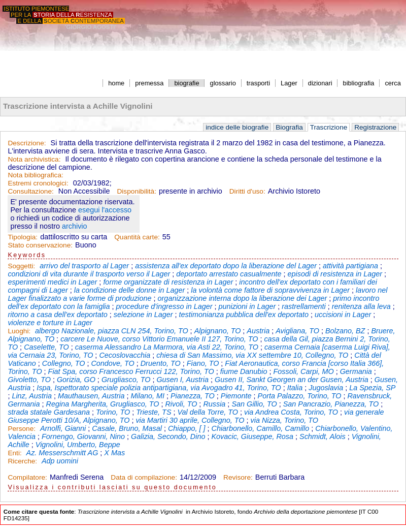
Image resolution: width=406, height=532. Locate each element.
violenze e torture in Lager (50, 323)
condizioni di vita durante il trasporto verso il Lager (89, 274)
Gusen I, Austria (182, 380)
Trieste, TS (154, 412)
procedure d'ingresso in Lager (164, 306)
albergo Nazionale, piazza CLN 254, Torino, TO (112, 331)
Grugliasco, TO (126, 380)
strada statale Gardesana (49, 412)
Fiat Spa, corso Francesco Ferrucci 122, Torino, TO (131, 371)
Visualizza (28, 487)
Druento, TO (161, 363)
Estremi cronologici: (38, 183)
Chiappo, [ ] (187, 428)
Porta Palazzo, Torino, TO (300, 396)
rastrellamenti (303, 306)
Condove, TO (112, 363)
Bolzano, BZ (345, 331)
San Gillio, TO (254, 404)
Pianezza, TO (193, 396)
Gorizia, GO (76, 380)
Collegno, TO (64, 363)
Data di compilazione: (144, 477)
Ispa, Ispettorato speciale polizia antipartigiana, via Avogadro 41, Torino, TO (159, 388)
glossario (223, 83)
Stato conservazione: (40, 245)
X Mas (114, 453)
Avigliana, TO (297, 331)
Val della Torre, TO (207, 412)
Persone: (23, 429)
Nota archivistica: (34, 159)
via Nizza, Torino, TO (284, 420)
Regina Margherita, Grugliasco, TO (103, 404)
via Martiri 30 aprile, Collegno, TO (190, 420)
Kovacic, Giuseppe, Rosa (252, 436)
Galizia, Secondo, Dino (168, 436)
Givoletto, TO (29, 380)
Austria (258, 331)
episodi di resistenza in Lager (335, 274)
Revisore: (238, 477)
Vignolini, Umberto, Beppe (78, 445)
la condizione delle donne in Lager (129, 290)
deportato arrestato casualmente (229, 274)
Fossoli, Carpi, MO (304, 371)
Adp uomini (60, 461)
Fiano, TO (203, 363)
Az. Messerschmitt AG (62, 453)
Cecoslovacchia (125, 355)
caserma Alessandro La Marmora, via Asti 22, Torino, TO (167, 347)
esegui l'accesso (105, 210)
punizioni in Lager (247, 306)
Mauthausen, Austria (91, 396)
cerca (393, 83)
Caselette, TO (46, 347)
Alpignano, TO (218, 331)
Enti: (15, 453)
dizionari (320, 83)
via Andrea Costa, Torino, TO (291, 412)
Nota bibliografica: (35, 175)
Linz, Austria (32, 396)
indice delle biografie (237, 127)
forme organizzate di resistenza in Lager (168, 282)
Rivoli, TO (181, 404)
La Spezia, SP (372, 388)
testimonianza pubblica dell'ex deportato (244, 315)
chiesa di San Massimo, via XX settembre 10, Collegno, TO (252, 355)
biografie (187, 83)
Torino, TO (113, 412)
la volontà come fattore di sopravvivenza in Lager (270, 290)
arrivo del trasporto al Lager (84, 266)
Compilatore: (27, 477)
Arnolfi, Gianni (63, 428)
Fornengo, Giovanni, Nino (83, 436)
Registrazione (375, 127)
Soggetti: (22, 266)
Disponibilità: (137, 191)
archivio (75, 226)
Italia (295, 388)
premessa (149, 83)
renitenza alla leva (361, 306)
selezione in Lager (143, 315)
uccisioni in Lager (343, 315)
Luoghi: (20, 331)
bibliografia (359, 83)
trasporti (258, 83)
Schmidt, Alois (323, 436)
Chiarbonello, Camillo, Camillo (261, 428)
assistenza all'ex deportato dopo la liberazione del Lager (226, 266)
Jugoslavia (326, 388)
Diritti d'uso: (247, 191)
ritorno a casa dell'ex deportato (57, 315)
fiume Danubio (244, 371)
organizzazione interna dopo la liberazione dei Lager (243, 298)
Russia (214, 404)
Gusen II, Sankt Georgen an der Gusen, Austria (292, 380)
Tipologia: (23, 237)
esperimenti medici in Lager (52, 282)
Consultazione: (30, 191)
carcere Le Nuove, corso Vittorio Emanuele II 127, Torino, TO (159, 339)
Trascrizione (329, 127)
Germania (356, 371)
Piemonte (236, 396)
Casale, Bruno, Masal (127, 428)
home (116, 83)
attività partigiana (350, 266)
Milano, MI (148, 396)
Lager (289, 83)
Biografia (289, 127)
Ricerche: (23, 461)
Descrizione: (27, 143)
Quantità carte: (137, 237)
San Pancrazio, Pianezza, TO (331, 404)
